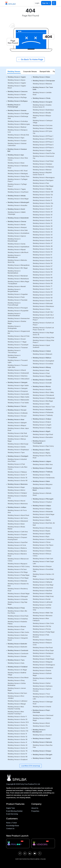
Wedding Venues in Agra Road (43, 434)
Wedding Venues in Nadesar (17, 127)
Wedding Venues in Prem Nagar (18, 578)
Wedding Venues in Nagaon (42, 376)
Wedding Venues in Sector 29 (43, 212)
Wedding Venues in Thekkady (43, 415)
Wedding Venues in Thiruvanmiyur (14, 351)
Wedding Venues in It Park (16, 464)
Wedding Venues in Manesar (42, 170)
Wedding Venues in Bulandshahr (18, 218)
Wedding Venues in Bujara (41, 531)
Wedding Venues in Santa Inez (18, 635)
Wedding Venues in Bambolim (17, 644)
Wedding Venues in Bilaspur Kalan (42, 117)
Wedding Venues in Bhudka (42, 113)
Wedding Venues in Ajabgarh (17, 423)
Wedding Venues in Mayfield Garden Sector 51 (42, 174)
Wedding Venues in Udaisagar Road (43, 703)
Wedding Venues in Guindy (17, 244)
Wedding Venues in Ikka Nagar (43, 401)
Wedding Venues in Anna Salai (18, 230)
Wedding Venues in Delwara (42, 551)
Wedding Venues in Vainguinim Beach (18, 639)
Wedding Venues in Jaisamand (43, 588)
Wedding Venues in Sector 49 (43, 249)
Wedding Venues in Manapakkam (19, 265)
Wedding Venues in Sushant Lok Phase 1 (43, 319)
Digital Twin (11, 808)
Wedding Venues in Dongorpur (18, 391)
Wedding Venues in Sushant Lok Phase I (43, 324)
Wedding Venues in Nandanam (18, 276)
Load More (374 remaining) (31, 766)
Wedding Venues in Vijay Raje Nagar (17, 603)
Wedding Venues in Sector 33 (43, 223)
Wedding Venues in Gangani (42, 150)
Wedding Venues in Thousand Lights (18, 361)
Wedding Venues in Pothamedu (43, 412)
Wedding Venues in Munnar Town (44, 407)
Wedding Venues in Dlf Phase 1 (43, 136)
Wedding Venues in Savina (42, 656)
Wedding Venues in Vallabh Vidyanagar (17, 213)
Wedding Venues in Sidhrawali (43, 303)
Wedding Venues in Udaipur (42, 506)
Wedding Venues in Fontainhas (18, 619)
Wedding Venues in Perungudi (18, 308)
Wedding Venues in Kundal (42, 599)
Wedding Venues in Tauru (16, 660)
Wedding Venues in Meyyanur (43, 484)
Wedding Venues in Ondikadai (18, 413)
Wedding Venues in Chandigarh (18, 456)
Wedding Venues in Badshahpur (43, 110)
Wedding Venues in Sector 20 (17, 719)
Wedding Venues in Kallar (41, 404)
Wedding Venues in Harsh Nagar (43, 579)
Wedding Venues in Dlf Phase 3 (43, 142)
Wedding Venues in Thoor (41, 694)
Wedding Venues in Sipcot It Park (19, 336)
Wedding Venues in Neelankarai (18, 279)
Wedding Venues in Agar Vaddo (18, 385)
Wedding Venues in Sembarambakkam (14, 315)
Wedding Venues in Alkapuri (17, 425)
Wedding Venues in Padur (16, 297)
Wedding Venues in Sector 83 (43, 295)
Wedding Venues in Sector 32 (17, 737)
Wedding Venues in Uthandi (17, 370)
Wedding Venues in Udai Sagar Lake (43, 698)
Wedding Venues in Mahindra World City (17, 261)
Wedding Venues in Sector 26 (43, 206)
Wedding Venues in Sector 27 (43, 209)
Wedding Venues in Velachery (18, 376)
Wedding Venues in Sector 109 (43, 192)
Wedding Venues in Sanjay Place (18, 176)
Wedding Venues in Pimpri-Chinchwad (41, 711)
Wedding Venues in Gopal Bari (18, 542)
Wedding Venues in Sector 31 (17, 734)
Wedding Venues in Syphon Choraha (42, 690)
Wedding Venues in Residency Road (18, 590)
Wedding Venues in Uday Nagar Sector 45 (43, 334)
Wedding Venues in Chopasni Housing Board (17, 538)
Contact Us (10, 829)
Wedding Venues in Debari (42, 548)
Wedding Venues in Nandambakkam (14, 272)
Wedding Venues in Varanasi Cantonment (17, 144)
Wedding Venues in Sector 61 (42, 275)
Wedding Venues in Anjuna (16, 80)
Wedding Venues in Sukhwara (43, 686)
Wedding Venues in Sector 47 (43, 243)
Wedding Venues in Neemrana (18, 484)
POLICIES (43, 859)
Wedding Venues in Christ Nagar (18, 113)
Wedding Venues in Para (41, 183)
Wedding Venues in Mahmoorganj (19, 124)
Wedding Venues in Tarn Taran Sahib (43, 88)
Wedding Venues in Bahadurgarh (18, 202)
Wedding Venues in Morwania (43, 616)
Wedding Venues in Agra (16, 155)
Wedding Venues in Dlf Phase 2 (43, 139)
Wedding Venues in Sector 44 (18, 748)
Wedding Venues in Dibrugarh (43, 755)
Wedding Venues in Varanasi (17, 110)
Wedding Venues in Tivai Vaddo (18, 403)
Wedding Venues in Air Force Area (17, 511)
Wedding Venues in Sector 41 (17, 742)
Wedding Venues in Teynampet (18, 345)
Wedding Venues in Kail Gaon (17, 693)
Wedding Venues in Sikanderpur (43, 306)
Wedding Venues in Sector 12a (43, 195)
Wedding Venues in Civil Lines (43, 125)
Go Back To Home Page (31, 59)
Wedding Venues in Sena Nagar (18, 199)
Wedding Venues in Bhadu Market (16, 528)
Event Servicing (12, 814)
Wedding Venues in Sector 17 (17, 475)
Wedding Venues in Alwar (16, 419)
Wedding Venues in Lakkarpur (18, 701)
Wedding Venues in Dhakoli (42, 422)
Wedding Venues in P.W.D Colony (19, 566)
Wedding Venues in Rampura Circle (42, 644)
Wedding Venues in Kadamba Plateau (17, 623)
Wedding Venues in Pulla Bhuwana (41, 636)
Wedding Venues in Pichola (42, 629)
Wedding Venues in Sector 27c (18, 728)
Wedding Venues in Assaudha (17, 205)
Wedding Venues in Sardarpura (43, 653)
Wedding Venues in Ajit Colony (18, 518)
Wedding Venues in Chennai (17, 221)
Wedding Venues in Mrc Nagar (18, 268)
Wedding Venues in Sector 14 (42, 197)
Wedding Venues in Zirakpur (42, 419)
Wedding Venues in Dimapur (42, 751)
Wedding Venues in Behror (17, 490)
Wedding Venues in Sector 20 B (18, 722)
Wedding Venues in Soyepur (17, 141)
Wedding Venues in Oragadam (18, 294)
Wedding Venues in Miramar (17, 626)
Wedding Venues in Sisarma (42, 670)
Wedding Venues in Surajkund (18, 759)
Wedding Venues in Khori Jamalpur (16, 697)
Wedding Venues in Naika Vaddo (18, 397)
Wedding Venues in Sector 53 (43, 260)
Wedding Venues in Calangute (17, 382)
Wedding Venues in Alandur (17, 225)
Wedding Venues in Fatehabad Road (18, 167)
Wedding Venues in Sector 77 (43, 289)
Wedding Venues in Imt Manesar (43, 167)
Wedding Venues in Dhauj (16, 680)
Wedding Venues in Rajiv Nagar (43, 186)
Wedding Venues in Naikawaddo (18, 400)
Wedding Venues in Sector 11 (17, 717)
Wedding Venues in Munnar (42, 386)
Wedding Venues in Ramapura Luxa (18, 131)
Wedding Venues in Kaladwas (43, 593)
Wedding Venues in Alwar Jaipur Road (18, 429)
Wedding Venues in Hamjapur (17, 493)
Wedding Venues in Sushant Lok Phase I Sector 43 (43, 329)
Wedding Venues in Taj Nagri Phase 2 (17, 185)
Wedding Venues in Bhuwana (42, 528)
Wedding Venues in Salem (41, 481)
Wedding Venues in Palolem (17, 95)
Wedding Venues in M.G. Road (18, 171)
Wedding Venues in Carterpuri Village (43, 122)
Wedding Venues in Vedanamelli (18, 373)
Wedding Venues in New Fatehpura (41, 619)
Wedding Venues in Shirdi (41, 450)
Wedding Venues (14, 71)
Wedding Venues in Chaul (41, 373)
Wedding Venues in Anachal (42, 389)
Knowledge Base (13, 826)
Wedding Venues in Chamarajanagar (14, 106)
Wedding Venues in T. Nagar (17, 342)
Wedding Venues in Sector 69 (43, 283)
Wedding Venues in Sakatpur (42, 189)
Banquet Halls (45, 71)
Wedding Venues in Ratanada (17, 581)
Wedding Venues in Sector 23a (43, 203)
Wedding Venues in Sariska (17, 447)
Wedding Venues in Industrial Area (17, 497)
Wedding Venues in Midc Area (43, 464)
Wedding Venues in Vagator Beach (17, 87)
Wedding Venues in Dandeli (42, 758)
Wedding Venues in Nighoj (41, 453)
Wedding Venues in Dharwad (42, 468)
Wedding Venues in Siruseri (17, 339)
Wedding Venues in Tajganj (17, 189)
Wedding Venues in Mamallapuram (39, 731)
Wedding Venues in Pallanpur (17, 472)
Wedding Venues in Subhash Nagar (42, 674)
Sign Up (46, 3)
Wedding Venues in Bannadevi (43, 437)
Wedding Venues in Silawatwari (43, 668)
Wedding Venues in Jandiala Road (42, 93)
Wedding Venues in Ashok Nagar (44, 514)
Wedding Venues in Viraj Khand (18, 192)
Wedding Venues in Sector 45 (43, 240)
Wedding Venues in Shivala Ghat (18, 135)
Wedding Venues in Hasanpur (43, 164)
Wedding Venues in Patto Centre (18, 632)
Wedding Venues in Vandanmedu (44, 478)
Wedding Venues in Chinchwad (43, 715)
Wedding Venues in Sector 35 (17, 478)
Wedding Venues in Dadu (16, 663)
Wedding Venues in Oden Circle (43, 623)
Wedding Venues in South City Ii (43, 315)
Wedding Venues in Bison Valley (43, 392)
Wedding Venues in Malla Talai (43, 613)
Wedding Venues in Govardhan (43, 364)
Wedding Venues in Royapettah (18, 311)
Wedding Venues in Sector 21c (18, 725)
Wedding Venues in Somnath (42, 380)
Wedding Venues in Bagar (16, 487)
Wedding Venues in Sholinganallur (14, 327)
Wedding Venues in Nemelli (17, 286)
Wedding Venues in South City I (43, 312)
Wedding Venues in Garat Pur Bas (44, 153)
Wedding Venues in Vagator (17, 77)
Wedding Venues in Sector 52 (43, 258)
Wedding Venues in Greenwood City (43, 157)
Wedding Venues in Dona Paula (18, 616)
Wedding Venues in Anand (16, 209)
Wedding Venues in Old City (42, 626)
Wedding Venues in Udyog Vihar (44, 337)
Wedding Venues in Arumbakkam (18, 233)
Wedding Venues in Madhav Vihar (42, 609)
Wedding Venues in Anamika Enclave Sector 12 (42, 106)
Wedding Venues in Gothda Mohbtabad (17, 684)
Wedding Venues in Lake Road (18, 436)
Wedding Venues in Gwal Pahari (43, 161)
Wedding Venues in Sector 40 (43, 229)
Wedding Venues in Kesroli (16, 501)
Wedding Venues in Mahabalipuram (14, 256)
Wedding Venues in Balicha (42, 520)
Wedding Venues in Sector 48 (43, 246)
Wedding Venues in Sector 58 (43, 269)
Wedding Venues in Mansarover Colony (18, 560)
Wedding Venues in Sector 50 (43, 252)
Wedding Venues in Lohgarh (42, 425)
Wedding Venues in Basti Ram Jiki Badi (44, 524)
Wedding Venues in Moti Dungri (18, 444)
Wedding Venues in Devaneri (42, 735)
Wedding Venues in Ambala (17, 196)
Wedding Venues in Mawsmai (42, 84)
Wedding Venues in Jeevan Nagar (17, 689)
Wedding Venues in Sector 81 (17, 754)
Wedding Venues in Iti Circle (17, 545)
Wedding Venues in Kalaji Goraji (43, 596)
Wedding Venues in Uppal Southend (41, 346)
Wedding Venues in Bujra (41, 536)
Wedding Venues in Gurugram (42, 102)
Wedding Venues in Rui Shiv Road (42, 457)
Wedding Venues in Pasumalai (17, 300)
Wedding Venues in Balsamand (18, 521)
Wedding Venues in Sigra (16, 138)
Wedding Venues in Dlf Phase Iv (43, 148)
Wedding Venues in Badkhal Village (17, 674)
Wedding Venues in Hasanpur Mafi (17, 150)
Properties (35, 811)
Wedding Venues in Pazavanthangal (14, 304)
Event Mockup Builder (14, 811)
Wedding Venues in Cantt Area (18, 532)
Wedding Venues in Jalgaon (42, 461)
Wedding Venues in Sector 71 (42, 286)
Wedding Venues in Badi (41, 517)
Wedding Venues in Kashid (41, 738)
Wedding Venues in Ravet (41, 726)
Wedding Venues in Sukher (42, 683)
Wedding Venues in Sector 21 (42, 200)
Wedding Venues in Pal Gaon (17, 569)
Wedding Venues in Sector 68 (43, 280)
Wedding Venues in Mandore (17, 551)
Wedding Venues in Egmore (17, 236)
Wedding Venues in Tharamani (18, 348)
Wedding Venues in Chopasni (17, 534)
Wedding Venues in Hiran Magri (43, 585)
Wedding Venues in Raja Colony (43, 446)
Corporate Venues (30, 71)
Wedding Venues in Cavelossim (18, 650)
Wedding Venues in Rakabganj (18, 173)
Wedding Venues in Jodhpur (17, 507)
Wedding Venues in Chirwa (42, 542)
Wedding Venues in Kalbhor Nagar (42, 719)
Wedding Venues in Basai (16, 163)
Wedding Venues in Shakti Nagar (44, 659)
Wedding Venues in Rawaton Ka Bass (18, 585)
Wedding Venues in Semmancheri (19, 318)
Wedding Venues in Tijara (16, 452)
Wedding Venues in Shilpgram (43, 662)
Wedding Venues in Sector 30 (43, 215)
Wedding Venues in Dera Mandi (18, 678)
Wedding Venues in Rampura (42, 640)
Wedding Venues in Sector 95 (43, 301)
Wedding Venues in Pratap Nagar (19, 575)
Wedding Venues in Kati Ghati (17, 433)
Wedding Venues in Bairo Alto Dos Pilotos (17, 612)
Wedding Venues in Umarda (42, 707)
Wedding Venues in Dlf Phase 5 (43, 145)
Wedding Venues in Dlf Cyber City (43, 132)
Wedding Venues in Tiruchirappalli (39, 442)
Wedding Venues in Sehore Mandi (42, 489)
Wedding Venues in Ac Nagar (17, 670)
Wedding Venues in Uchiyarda (18, 599)
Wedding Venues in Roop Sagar (43, 650)
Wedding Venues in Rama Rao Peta (43, 746)
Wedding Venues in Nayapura (17, 564)
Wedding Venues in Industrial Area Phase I (17, 460)
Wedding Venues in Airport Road (18, 515)
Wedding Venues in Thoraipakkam (14, 356)
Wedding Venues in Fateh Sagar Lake (43, 562)
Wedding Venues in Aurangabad (43, 361)
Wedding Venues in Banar (16, 524)
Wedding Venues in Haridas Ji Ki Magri (43, 575)
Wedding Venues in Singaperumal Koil (19, 332)
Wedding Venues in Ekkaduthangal (14, 240)
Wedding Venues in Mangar (17, 704)
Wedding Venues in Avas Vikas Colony (18, 159)
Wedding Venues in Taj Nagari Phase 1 (18, 180)
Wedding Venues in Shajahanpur (18, 450)
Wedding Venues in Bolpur (41, 77)
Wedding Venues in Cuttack (42, 351)
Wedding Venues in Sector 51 (42, 255)
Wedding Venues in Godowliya (18, 121)
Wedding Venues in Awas (41, 370)
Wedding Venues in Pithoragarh (43, 499)
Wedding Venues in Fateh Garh (43, 559)
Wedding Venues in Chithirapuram (44, 398)
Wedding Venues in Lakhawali (43, 602)
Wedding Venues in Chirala (42, 98)
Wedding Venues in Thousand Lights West (18, 366)
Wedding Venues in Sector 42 (43, 232)
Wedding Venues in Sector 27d (18, 731)
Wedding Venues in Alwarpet (17, 227)
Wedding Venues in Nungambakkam (14, 290)
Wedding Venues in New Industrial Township (16, 708)
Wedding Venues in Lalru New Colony (17, 468)
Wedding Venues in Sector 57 (43, 266)
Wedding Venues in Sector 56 (43, 263)
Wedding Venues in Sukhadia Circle (42, 679)
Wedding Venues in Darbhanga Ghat (18, 117)
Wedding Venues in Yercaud (17, 410)
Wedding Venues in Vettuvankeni (19, 379)
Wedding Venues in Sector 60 (43, 272)
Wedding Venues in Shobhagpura (44, 665)
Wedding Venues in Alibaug (42, 367)
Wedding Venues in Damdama (43, 128)
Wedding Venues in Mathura (42, 358)
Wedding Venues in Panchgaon (43, 180)
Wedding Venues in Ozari (16, 629)
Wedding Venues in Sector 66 (18, 480)
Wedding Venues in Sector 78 (18, 751)
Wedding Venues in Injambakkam (18, 247)
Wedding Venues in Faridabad (17, 667)
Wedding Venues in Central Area (43, 539)
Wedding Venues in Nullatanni (43, 410)
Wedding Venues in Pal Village (18, 572)
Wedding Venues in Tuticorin (17, 406)
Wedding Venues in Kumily (41, 475)
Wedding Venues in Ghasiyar (42, 566)
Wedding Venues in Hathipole (43, 582)
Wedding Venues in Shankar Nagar (17, 322)
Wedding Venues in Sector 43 (17, 745)
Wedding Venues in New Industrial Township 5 (16, 713)
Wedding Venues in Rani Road (43, 648)
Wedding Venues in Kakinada (42, 742)
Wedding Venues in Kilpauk (17, 250)
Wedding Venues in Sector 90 (43, 298)
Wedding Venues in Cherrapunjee (44, 81)
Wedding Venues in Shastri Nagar (19, 594)
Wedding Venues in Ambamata (43, 511)
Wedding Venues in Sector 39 (17, 739)
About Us (35, 808)
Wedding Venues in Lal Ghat (42, 605)
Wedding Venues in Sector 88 (18, 757)
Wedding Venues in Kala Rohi (42, 591)
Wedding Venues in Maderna (17, 548)
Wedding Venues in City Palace (43, 545)
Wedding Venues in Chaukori (42, 502)
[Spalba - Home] (10, 3)
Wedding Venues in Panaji (16, 608)
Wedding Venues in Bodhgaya (18, 101)
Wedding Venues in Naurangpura (44, 177)
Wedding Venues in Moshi (41, 723)
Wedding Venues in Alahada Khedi (42, 494)
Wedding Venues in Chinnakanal (43, 395)
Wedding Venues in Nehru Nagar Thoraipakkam (18, 283)
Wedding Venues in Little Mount (18, 252)
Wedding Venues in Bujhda (42, 534)
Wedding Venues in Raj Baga (17, 97)
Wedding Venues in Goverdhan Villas (43, 570)
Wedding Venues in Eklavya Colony (42, 555)
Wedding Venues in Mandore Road (17, 555)
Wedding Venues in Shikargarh (18, 596)
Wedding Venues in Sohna (41, 309)
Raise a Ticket (11, 823)
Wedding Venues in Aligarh (42, 431)
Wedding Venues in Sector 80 (43, 292)
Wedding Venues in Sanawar (17, 656)
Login (37, 3)
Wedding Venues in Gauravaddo (18, 394)
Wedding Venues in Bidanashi (43, 354)
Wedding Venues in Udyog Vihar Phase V (44, 341)
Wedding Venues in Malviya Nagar (17, 440)
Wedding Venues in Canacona (17, 91)
